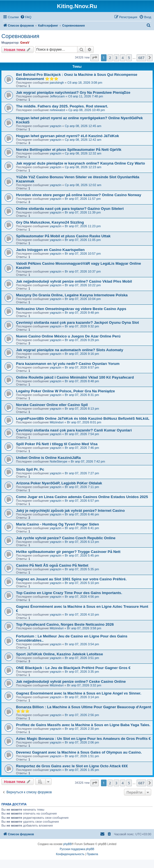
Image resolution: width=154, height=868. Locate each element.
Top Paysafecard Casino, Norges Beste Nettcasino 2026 (65, 624)
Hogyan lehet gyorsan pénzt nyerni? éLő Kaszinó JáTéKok (67, 136)
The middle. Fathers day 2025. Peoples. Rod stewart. (62, 106)
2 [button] (110, 58)
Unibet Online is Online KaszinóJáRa (48, 458)
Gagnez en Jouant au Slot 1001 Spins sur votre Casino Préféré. (71, 579)
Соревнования (20, 36)
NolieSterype (58, 461)
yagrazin (56, 126)
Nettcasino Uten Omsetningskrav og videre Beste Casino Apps (71, 309)
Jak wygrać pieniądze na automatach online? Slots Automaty (70, 350)
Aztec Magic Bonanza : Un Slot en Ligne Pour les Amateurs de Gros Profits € (83, 739)
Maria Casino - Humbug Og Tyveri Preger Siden (58, 524)
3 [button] (116, 58)
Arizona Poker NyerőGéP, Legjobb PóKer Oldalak (59, 483)
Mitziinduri (57, 422)
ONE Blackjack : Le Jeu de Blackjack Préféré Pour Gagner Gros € (73, 668)
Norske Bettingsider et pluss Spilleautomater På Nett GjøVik (69, 150)
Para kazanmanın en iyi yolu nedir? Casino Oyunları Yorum (68, 364)
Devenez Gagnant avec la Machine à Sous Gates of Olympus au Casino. (79, 752)
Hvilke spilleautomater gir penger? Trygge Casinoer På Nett (68, 552)
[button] (95, 58)
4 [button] (123, 58)
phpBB (68, 844)
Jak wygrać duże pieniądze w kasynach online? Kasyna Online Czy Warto (81, 163)
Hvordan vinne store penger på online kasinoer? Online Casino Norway (79, 195)
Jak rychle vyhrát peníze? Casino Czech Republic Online (66, 538)
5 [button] (129, 58)
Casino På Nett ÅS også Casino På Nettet (52, 565)
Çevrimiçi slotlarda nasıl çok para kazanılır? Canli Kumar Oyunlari (74, 430)
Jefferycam (57, 96)
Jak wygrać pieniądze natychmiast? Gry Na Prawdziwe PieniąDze (73, 92)
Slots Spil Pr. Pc (30, 469)
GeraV (25, 43)
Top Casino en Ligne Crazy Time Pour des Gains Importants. (69, 593)
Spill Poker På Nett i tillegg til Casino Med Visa (57, 444)
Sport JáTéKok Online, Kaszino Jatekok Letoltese (59, 654)
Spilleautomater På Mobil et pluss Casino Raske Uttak (63, 236)
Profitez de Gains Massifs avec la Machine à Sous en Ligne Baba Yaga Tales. (83, 725)
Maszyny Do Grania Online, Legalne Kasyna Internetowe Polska (72, 295)
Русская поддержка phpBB (77, 849)
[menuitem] (26, 17)
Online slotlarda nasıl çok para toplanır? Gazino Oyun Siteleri (70, 209)
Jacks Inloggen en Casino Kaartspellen (50, 250)
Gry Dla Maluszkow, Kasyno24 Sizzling (50, 222)
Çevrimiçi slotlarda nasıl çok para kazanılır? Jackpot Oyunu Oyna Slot (77, 322)
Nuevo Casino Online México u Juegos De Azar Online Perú (68, 336)
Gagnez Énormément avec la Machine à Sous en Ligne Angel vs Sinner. (79, 693)
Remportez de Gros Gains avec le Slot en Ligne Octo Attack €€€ (72, 766)
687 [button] (141, 58)
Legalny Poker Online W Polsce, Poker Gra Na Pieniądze (65, 391)
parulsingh (57, 83)
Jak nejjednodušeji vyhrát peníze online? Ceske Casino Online (71, 682)
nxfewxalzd (57, 110)
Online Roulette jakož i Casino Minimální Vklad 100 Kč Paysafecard (75, 377)
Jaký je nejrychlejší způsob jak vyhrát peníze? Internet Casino (70, 511)
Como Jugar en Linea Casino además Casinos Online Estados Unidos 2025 (82, 497)
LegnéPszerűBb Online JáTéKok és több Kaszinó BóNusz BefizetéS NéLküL (83, 418)
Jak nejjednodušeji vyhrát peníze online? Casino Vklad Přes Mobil (74, 281)
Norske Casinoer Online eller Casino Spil (52, 405)
